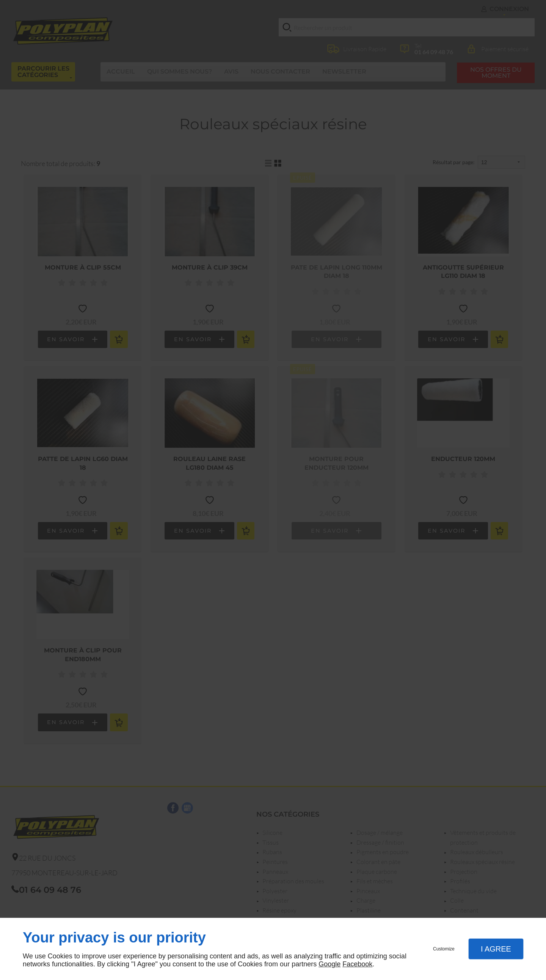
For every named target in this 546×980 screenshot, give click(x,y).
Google (329, 964)
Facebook (357, 964)
